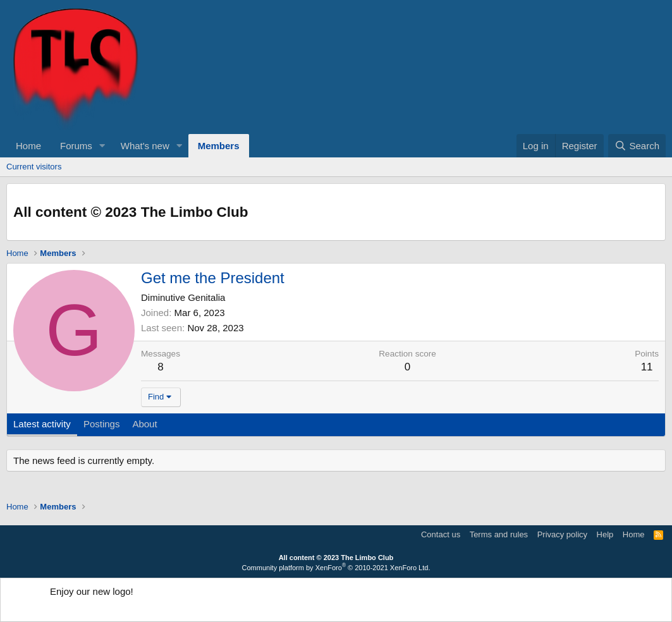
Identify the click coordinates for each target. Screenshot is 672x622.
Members (219, 146)
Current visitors (34, 167)
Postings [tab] (102, 424)
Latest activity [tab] (42, 424)
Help (605, 534)
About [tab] (144, 424)
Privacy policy (562, 534)
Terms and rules (499, 534)
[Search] (637, 146)
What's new (145, 146)
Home (28, 146)
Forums (76, 146)
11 (647, 367)
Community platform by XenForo (336, 568)
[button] (102, 146)
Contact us (441, 534)
